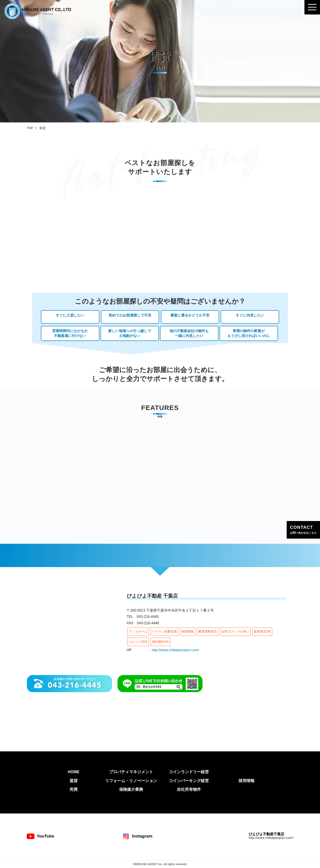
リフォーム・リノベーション (131, 781)
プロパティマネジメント (131, 772)
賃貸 (74, 781)
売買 (74, 789)
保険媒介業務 (131, 789)
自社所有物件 (189, 789)
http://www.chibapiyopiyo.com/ (175, 650)
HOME (74, 772)
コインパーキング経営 (189, 781)
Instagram (137, 836)
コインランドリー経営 (189, 772)
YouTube (40, 836)
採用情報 (246, 781)
